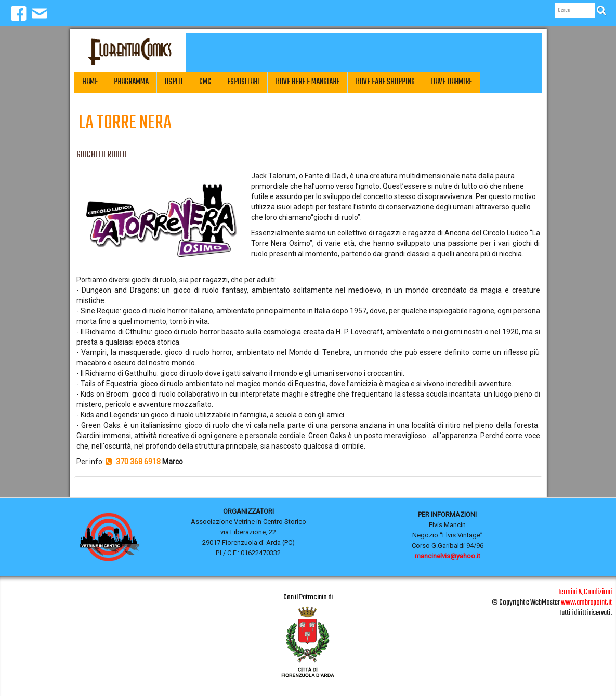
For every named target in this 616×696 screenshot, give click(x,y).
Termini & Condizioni (585, 592)
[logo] (130, 52)
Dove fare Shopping (385, 82)
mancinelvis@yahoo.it (448, 556)
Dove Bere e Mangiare (307, 82)
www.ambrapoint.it (586, 602)
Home (90, 82)
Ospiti (174, 82)
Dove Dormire (451, 82)
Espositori (243, 82)
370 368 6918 (133, 462)
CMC (205, 82)
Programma (131, 82)
